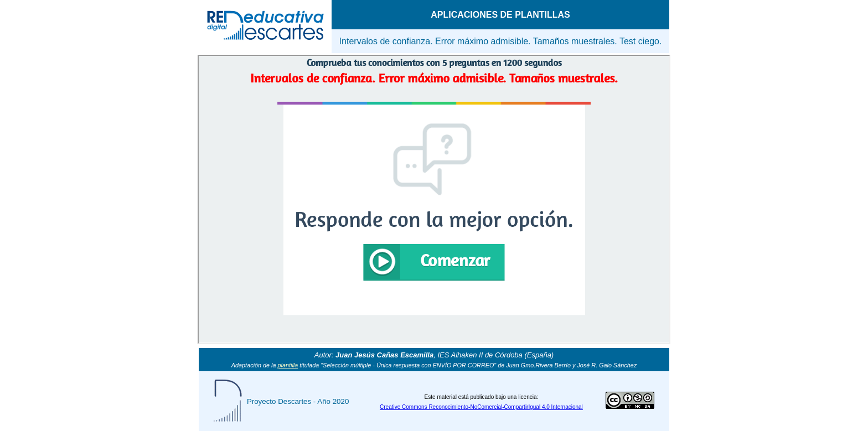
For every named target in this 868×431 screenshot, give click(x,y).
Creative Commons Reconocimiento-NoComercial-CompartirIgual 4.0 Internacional (481, 407)
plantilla (288, 365)
